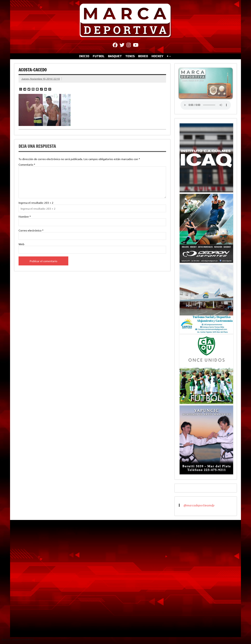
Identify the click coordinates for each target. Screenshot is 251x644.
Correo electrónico (31, 230)
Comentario (27, 164)
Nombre (25, 216)
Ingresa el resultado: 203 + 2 (36, 203)
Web (21, 244)
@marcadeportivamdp (199, 505)
